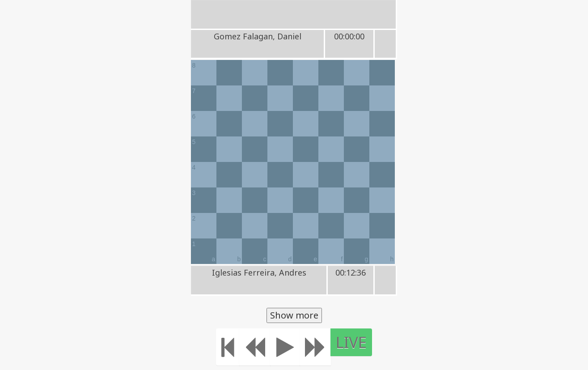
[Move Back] (255, 347)
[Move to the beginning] (228, 347)
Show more (294, 315)
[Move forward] (315, 347)
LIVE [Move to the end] (351, 342)
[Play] (285, 347)
